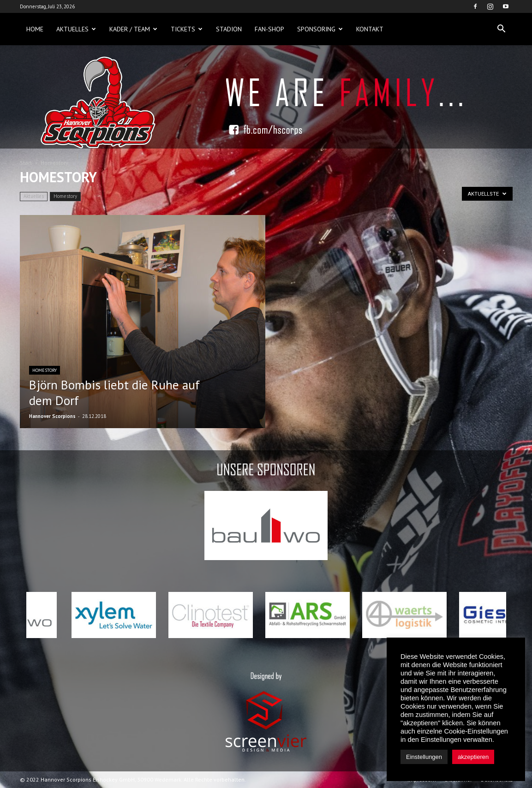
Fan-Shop (269, 29)
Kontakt (370, 29)
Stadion (229, 29)
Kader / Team (133, 29)
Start (26, 163)
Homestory (65, 196)
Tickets (187, 29)
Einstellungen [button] (424, 757)
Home (35, 29)
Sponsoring (320, 29)
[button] (502, 29)
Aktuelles (76, 29)
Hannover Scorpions (52, 416)
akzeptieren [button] (473, 757)
